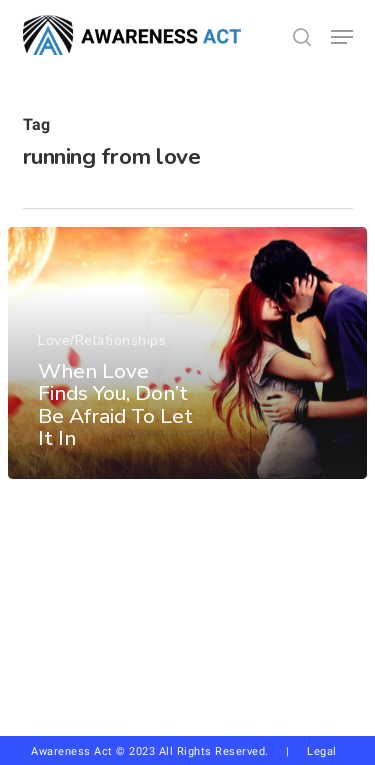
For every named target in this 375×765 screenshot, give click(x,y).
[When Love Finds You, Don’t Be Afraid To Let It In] (187, 353)
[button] (342, 37)
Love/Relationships (102, 340)
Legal (322, 751)
